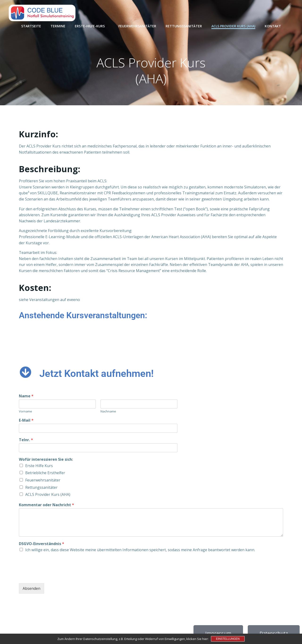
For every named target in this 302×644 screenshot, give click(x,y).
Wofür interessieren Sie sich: (46, 459)
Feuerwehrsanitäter (137, 26)
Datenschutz (274, 633)
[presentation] (55, 575)
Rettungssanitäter (184, 26)
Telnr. (26, 440)
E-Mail (26, 420)
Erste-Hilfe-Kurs (92, 26)
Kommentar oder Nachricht (46, 505)
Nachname (108, 411)
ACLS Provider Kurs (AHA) (233, 26)
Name (26, 396)
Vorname (25, 411)
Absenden (31, 588)
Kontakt (273, 26)
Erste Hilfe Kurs (39, 466)
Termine (58, 26)
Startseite (31, 26)
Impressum (218, 633)
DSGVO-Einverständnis (42, 544)
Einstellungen (228, 639)
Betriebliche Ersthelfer (45, 473)
